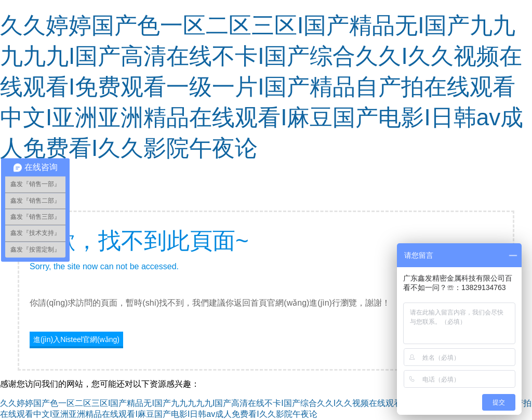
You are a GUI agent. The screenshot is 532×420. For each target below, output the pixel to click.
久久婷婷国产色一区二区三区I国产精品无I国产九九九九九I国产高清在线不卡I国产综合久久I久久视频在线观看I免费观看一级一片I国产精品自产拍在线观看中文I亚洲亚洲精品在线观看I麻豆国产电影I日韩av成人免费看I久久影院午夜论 (262, 87)
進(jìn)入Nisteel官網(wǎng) (76, 339)
